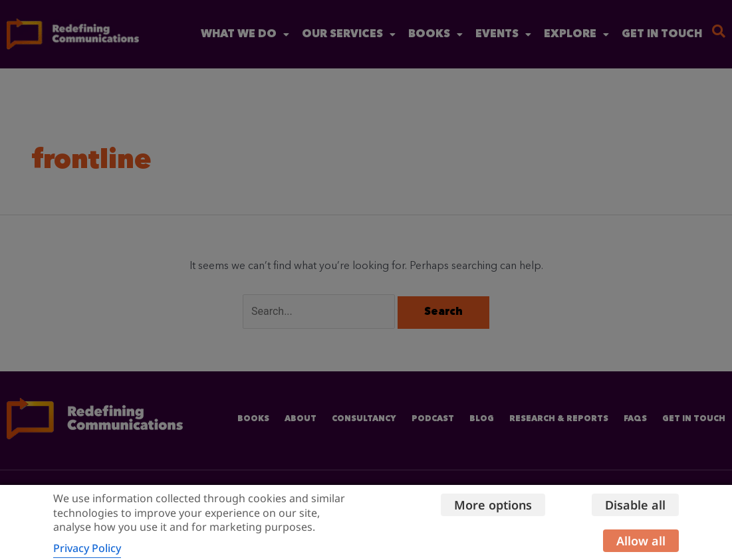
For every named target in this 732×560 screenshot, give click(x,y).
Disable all (635, 505)
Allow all (641, 541)
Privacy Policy (87, 548)
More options (493, 505)
